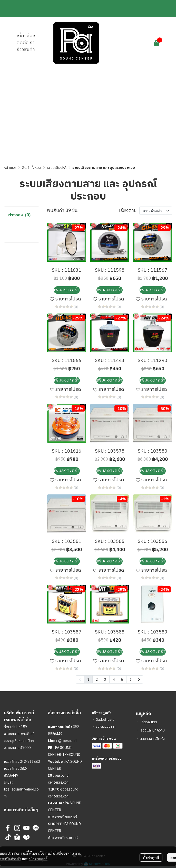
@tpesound (67, 741)
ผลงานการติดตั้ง (152, 739)
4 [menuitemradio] (114, 679)
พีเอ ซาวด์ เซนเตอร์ (63, 838)
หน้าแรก (10, 168)
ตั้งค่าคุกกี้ (151, 857)
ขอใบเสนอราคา (106, 727)
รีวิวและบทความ (153, 730)
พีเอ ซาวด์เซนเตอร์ (62, 817)
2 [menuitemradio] (97, 679)
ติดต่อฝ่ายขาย (105, 720)
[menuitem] (139, 679)
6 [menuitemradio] (131, 679)
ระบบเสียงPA (57, 168)
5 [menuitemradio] (122, 679)
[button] (128, 43)
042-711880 (30, 762)
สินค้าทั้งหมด (32, 168)
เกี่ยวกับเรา (149, 722)
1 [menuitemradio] (88, 679)
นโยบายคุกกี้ (38, 859)
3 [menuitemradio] (105, 679)
